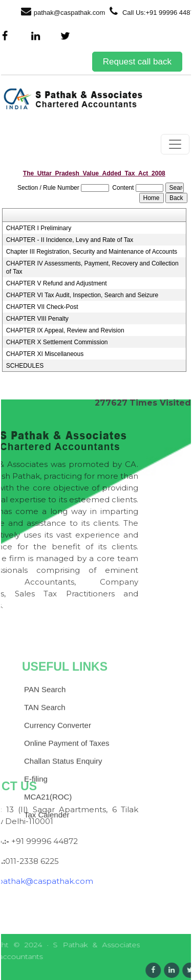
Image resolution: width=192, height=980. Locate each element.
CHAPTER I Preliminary (39, 228)
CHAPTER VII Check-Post (42, 307)
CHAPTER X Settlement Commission (57, 342)
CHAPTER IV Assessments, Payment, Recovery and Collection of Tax (92, 268)
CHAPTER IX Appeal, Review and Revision (65, 330)
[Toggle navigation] (175, 144)
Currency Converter (58, 768)
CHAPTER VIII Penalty (37, 319)
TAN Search (45, 750)
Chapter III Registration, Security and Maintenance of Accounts (92, 252)
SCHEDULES (25, 366)
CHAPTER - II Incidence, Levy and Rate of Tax (70, 240)
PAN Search (45, 732)
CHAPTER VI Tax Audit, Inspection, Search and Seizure (82, 295)
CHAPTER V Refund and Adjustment (57, 283)
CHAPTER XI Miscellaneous (45, 354)
